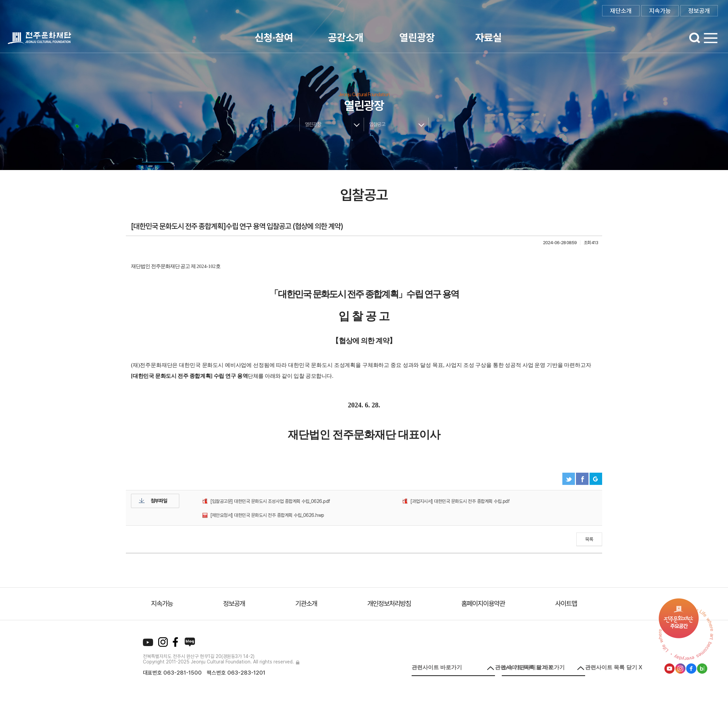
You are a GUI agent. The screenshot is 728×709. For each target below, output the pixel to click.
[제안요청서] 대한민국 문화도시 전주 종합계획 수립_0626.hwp (267, 515)
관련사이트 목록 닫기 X (614, 667)
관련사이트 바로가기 (437, 667)
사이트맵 (566, 604)
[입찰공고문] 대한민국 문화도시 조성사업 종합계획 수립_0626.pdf (270, 501)
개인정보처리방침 (389, 604)
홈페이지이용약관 (483, 604)
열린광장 (417, 37)
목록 (589, 539)
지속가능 (660, 11)
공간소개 (346, 37)
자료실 (489, 37)
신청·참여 (274, 37)
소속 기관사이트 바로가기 (533, 667)
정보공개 (699, 11)
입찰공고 (377, 124)
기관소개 (306, 604)
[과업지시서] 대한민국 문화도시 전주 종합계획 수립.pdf (460, 501)
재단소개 (621, 11)
